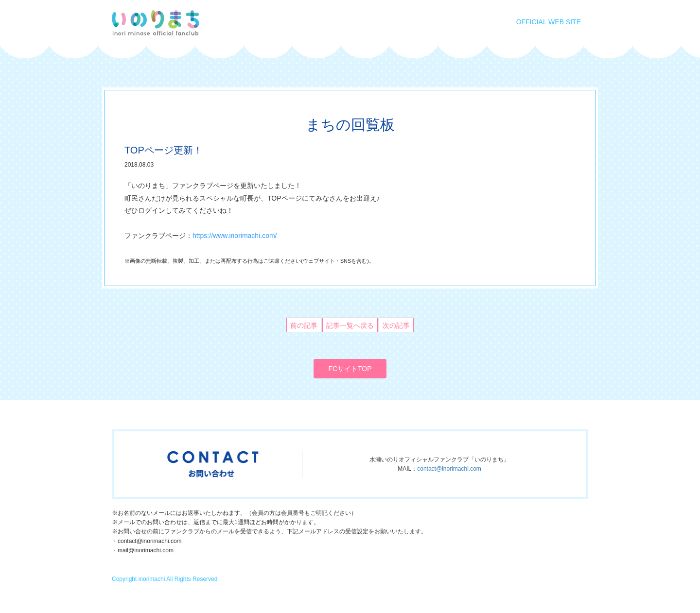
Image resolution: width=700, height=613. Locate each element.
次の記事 (396, 325)
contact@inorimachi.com (449, 469)
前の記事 (304, 325)
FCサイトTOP (350, 369)
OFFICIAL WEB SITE (549, 22)
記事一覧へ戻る (350, 325)
